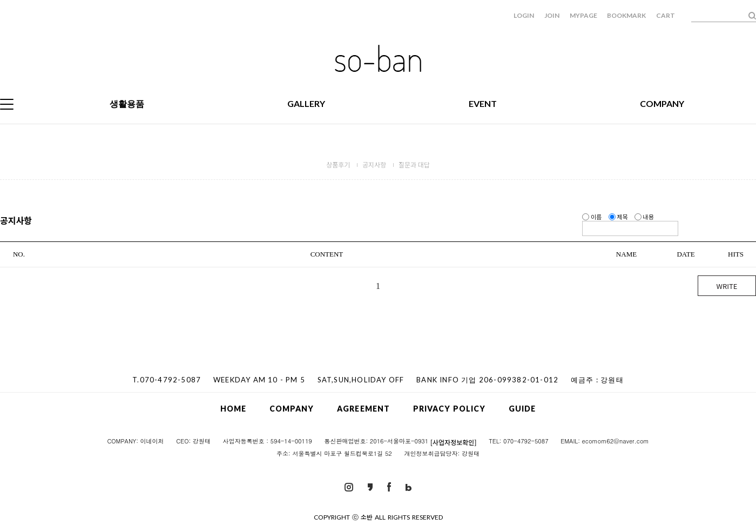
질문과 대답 (414, 164)
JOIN (552, 15)
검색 (752, 16)
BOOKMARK (626, 15)
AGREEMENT (363, 409)
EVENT (483, 103)
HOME (233, 409)
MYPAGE (583, 15)
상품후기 (338, 164)
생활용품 (127, 103)
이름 (592, 217)
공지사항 (374, 164)
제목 (619, 217)
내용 (644, 217)
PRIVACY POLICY (449, 409)
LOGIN (524, 15)
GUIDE (522, 409)
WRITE (727, 286)
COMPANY (662, 103)
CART (666, 15)
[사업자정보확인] (454, 442)
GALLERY (306, 103)
